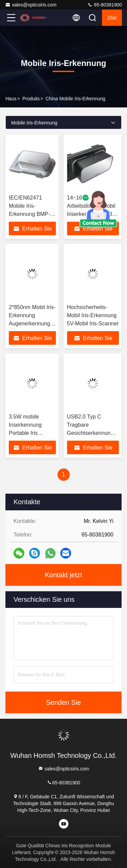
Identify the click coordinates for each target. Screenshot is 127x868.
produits (31, 99)
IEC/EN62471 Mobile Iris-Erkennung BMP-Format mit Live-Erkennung (29, 214)
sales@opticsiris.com (31, 5)
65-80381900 (105, 5)
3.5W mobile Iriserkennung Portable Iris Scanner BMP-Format (26, 433)
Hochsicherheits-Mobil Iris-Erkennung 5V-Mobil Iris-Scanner (93, 315)
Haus (11, 99)
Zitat (112, 18)
